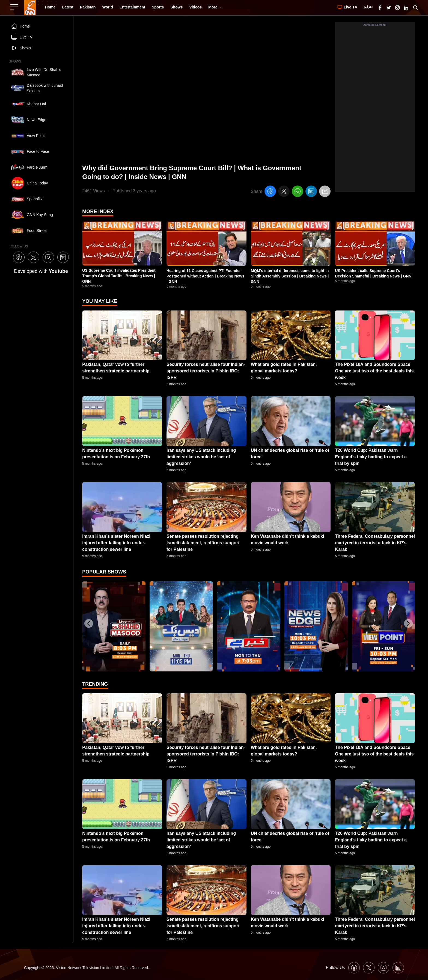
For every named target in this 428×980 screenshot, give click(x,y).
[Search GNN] (415, 8)
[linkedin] (311, 192)
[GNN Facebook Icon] (380, 8)
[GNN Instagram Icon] (397, 8)
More (215, 7)
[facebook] (270, 192)
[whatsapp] (298, 192)
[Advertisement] (375, 110)
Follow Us (335, 968)
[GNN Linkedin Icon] (406, 8)
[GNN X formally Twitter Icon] (389, 8)
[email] (325, 192)
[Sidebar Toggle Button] (15, 7)
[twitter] (284, 192)
